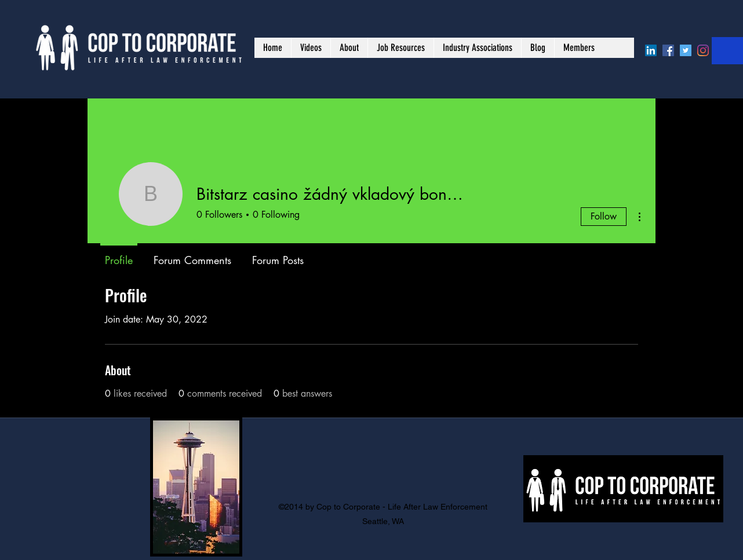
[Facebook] (668, 50)
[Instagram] (703, 50)
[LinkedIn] (651, 50)
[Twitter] (686, 50)
